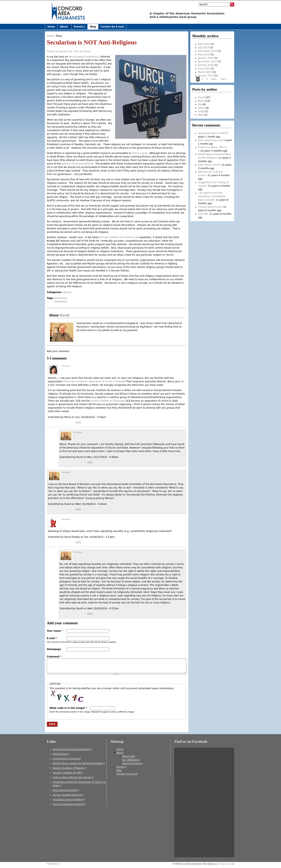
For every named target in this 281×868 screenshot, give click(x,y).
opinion (67, 292)
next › (214, 79)
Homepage (54, 649)
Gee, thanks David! (209, 165)
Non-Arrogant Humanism (83, 57)
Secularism (61, 298)
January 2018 (206, 58)
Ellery (201, 108)
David (87, 51)
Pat (200, 104)
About (64, 27)
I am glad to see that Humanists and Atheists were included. (212, 196)
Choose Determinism (210, 207)
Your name (55, 631)
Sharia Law (140, 153)
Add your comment (58, 351)
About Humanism (132, 763)
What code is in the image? (68, 708)
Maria (201, 101)
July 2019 (204, 48)
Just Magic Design (225, 864)
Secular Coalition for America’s (119, 237)
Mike (201, 115)
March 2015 (205, 72)
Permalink (66, 366)
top (49, 864)
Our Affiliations (131, 760)
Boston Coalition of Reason (70, 768)
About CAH (129, 756)
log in (56, 864)
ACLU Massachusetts (66, 790)
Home (50, 36)
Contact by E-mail (112, 27)
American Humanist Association (72, 749)
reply (78, 422)
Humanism (61, 302)
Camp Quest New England (69, 804)
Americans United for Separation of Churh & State (93, 381)
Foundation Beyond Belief (69, 800)
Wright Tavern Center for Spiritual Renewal (79, 763)
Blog (59, 36)
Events (81, 27)
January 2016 (206, 65)
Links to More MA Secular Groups (73, 777)
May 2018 (204, 55)
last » (224, 79)
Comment (54, 657)
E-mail (52, 638)
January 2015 (206, 76)
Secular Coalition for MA (68, 773)
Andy (201, 111)
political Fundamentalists (77, 164)
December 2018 (208, 51)
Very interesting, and (210, 140)
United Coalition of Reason (107, 401)
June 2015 (204, 69)
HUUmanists (61, 754)
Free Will (203, 214)
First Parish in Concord (67, 759)
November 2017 (208, 62)
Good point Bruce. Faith (212, 133)
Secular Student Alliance (68, 795)
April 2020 (204, 44)
